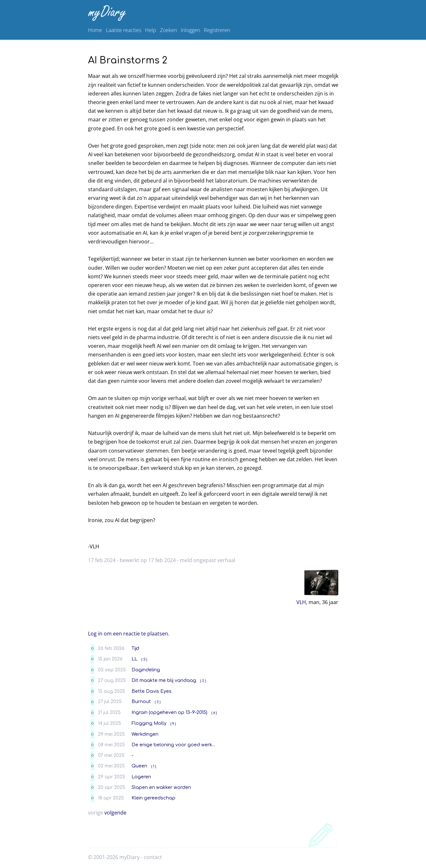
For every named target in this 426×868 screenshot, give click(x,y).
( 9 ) (173, 724)
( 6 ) (214, 713)
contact (153, 857)
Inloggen (190, 30)
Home (95, 30)
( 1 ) (154, 766)
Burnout (141, 701)
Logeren (141, 777)
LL (134, 659)
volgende (115, 813)
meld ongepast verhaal (208, 560)
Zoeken (169, 30)
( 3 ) (144, 659)
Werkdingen (145, 734)
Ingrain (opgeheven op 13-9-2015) (169, 712)
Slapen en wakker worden (161, 787)
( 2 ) (203, 681)
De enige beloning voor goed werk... (173, 745)
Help (151, 30)
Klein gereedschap (153, 798)
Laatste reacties (124, 30)
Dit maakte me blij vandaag (164, 680)
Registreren (217, 30)
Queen (139, 766)
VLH (301, 602)
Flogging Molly (149, 723)
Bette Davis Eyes (152, 691)
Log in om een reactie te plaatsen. (129, 634)
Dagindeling (146, 670)
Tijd (135, 648)
